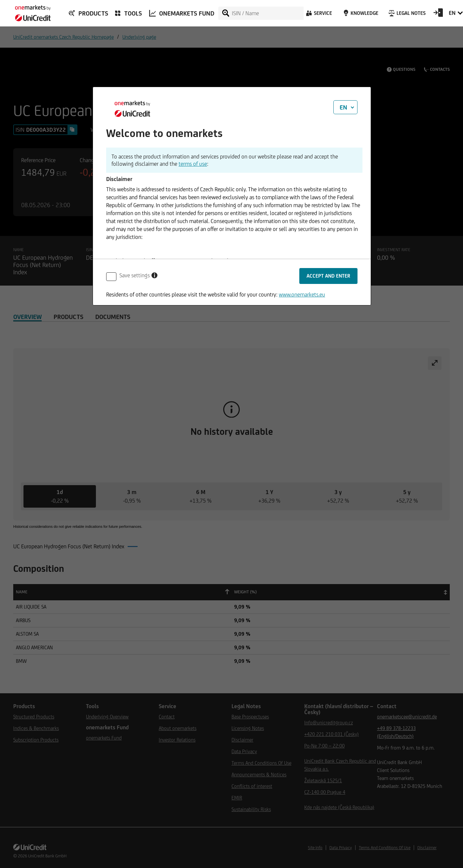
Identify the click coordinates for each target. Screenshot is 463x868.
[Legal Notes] (406, 15)
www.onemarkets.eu (302, 295)
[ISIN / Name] (267, 13)
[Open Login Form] (438, 15)
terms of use (193, 164)
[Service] (318, 15)
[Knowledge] (360, 15)
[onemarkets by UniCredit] (30, 11)
